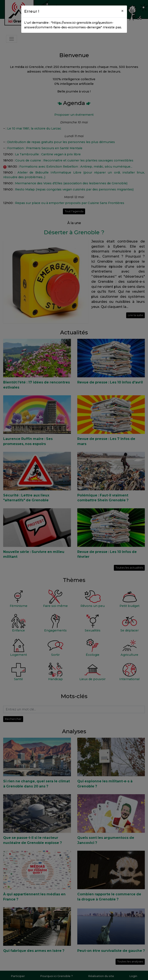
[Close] (123, 11)
